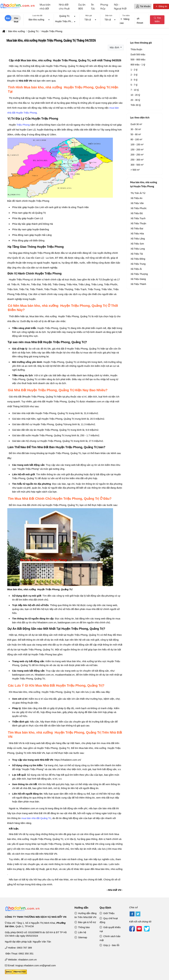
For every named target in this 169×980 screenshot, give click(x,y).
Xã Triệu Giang (138, 280)
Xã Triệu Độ (137, 214)
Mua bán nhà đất (45, 7)
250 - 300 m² (137, 160)
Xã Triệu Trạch (138, 219)
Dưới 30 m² (136, 125)
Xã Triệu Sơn (137, 244)
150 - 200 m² (137, 150)
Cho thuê (16, 20)
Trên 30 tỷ (136, 106)
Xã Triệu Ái (136, 269)
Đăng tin (161, 7)
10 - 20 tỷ (135, 95)
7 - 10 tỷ (135, 90)
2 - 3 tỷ (134, 75)
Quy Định (105, 908)
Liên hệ (80, 933)
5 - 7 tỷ (134, 85)
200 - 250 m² (137, 155)
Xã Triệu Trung (138, 264)
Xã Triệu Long (138, 249)
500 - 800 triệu (138, 60)
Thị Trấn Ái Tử (138, 194)
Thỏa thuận (136, 50)
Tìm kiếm (157, 20)
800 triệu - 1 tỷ (138, 65)
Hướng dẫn (81, 908)
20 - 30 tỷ (135, 100)
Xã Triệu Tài (137, 254)
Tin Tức (93, 7)
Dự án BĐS (82, 7)
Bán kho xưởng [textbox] (36, 20)
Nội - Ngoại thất (120, 7)
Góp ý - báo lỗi (109, 946)
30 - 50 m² (136, 130)
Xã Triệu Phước (139, 209)
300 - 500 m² (137, 165)
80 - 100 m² (136, 140)
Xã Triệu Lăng (138, 239)
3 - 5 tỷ (134, 80)
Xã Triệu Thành (138, 285)
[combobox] (37, 20)
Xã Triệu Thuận (138, 224)
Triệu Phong (23, 125)
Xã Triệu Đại (137, 229)
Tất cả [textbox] (88, 20)
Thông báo (82, 928)
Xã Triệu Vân (137, 204)
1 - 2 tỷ (134, 70)
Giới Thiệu (107, 914)
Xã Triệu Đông (138, 259)
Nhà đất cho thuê (64, 7)
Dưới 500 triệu (138, 55)
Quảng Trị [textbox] (64, 16)
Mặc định (115, 48)
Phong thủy (104, 7)
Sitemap (81, 938)
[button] (138, 7)
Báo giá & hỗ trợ (85, 923)
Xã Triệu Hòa (137, 234)
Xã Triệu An (137, 199)
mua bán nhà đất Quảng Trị (36, 819)
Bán (8, 19)
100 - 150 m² (137, 145)
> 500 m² (135, 170)
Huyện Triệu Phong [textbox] (65, 22)
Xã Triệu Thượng (139, 274)
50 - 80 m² (136, 135)
